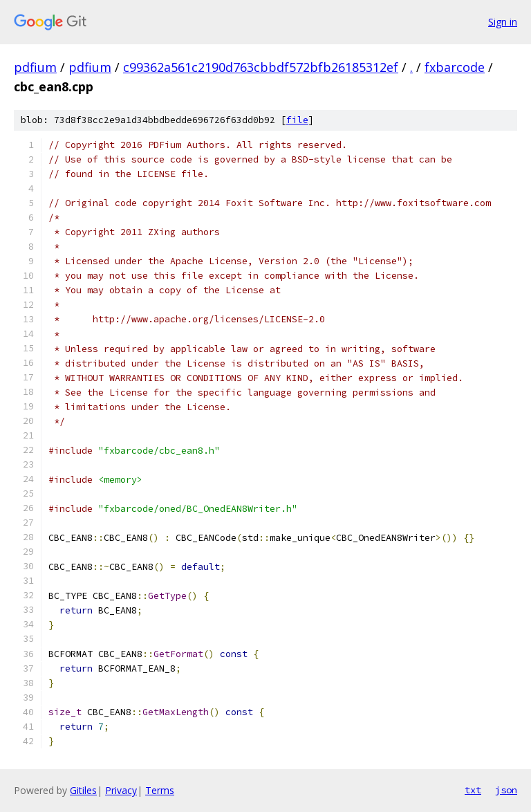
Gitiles (83, 790)
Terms (160, 790)
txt (473, 790)
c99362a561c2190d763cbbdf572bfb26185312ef (261, 67)
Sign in (503, 22)
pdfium (35, 67)
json (506, 790)
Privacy (121, 790)
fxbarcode (455, 67)
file (297, 120)
